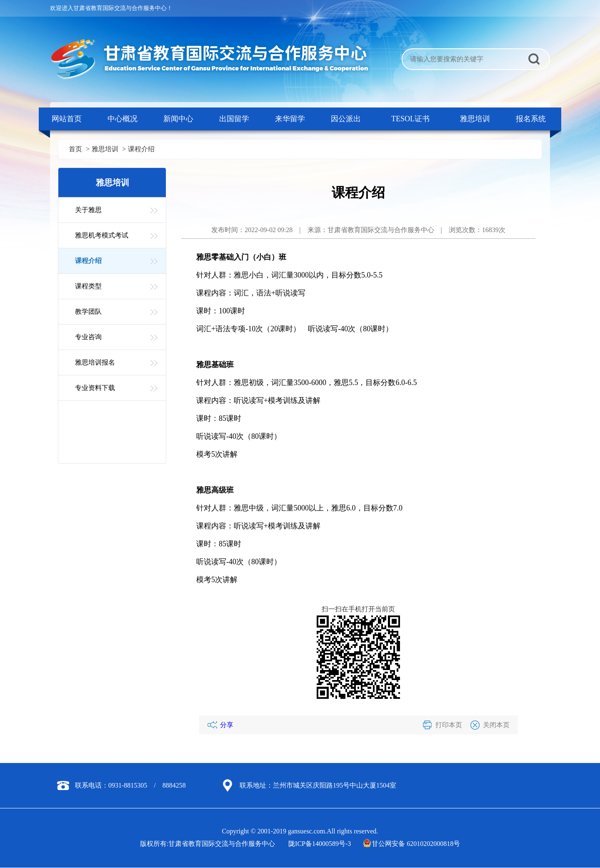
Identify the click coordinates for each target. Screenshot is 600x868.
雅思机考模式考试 (102, 235)
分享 (227, 725)
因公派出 (346, 119)
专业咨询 (88, 337)
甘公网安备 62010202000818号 (412, 844)
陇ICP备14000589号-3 (320, 844)
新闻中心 (178, 119)
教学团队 (88, 311)
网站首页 (67, 119)
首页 (75, 149)
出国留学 (234, 119)
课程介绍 (141, 149)
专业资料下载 (95, 388)
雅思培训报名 (95, 362)
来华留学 (290, 119)
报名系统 (531, 119)
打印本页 (449, 725)
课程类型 (88, 286)
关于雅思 (88, 210)
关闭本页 (496, 725)
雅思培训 (475, 119)
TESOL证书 (410, 119)
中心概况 (122, 119)
